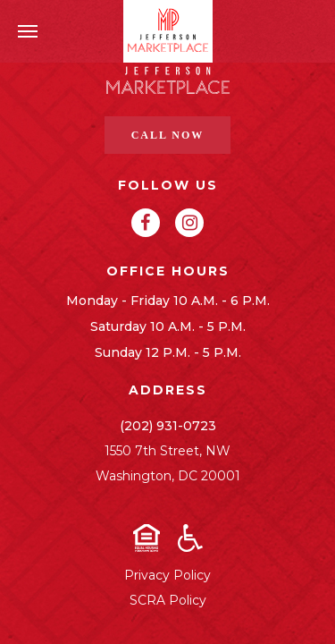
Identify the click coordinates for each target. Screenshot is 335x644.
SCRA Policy (168, 600)
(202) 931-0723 (168, 426)
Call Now (168, 135)
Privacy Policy (167, 575)
